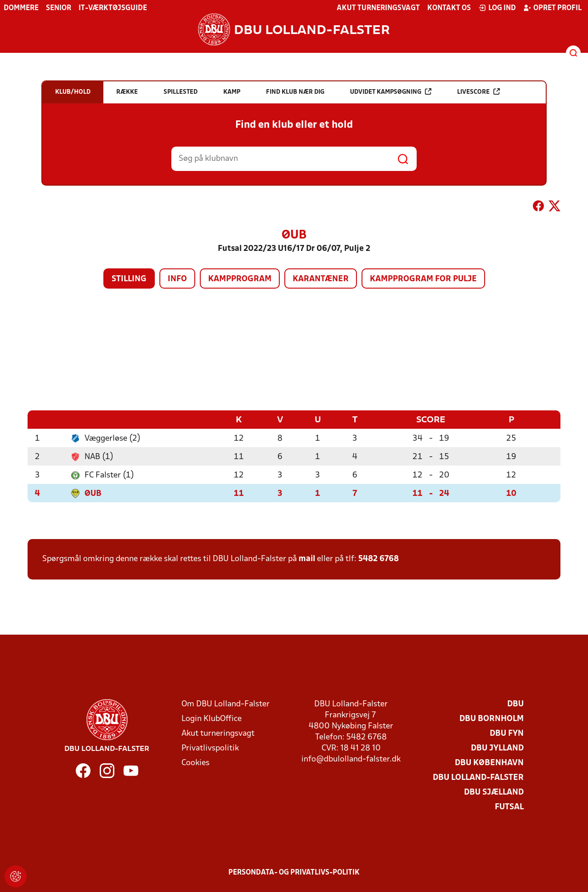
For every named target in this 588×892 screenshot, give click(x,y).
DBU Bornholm (492, 719)
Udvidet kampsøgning (391, 92)
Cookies (195, 763)
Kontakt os (449, 8)
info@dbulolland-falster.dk (351, 759)
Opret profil (552, 8)
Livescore (478, 92)
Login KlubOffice (212, 719)
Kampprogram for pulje (423, 279)
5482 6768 (379, 559)
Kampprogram (240, 279)
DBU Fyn (507, 733)
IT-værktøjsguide (113, 8)
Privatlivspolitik (210, 748)
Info (177, 279)
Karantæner (321, 279)
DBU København (489, 763)
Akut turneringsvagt (378, 8)
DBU (515, 704)
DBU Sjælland (494, 792)
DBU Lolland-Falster (478, 777)
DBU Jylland (497, 748)
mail (307, 559)
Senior (59, 8)
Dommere (21, 8)
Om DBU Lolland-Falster (226, 704)
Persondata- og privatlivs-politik (294, 872)
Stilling (129, 279)
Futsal (509, 807)
